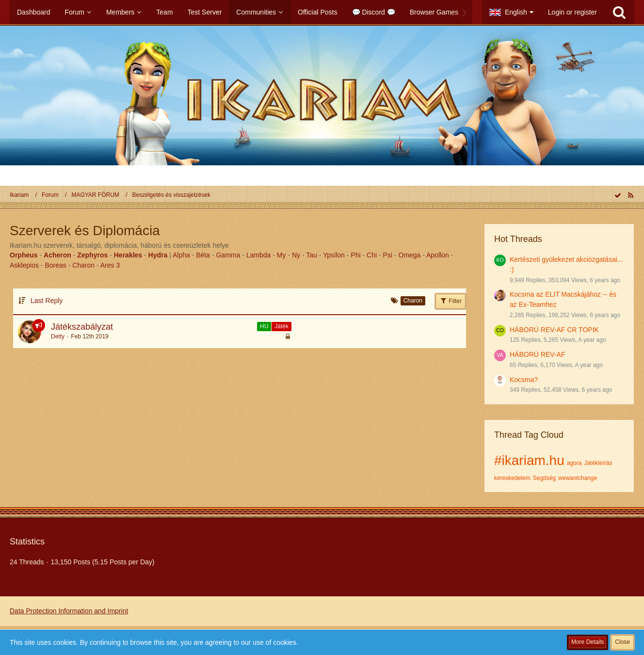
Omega (409, 255)
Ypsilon (334, 255)
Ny (296, 255)
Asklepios (24, 265)
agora (574, 463)
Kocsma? (524, 380)
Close (622, 642)
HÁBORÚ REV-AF (537, 354)
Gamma (228, 255)
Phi (355, 255)
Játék (282, 326)
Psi (388, 255)
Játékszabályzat (82, 327)
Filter (451, 301)
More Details (588, 642)
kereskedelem (512, 478)
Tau (312, 255)
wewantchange (578, 478)
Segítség (544, 478)
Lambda (259, 255)
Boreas (55, 265)
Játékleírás (598, 463)
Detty (58, 336)
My (282, 255)
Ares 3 (110, 265)
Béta (203, 255)
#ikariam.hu (529, 460)
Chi (372, 255)
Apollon (438, 255)
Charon (83, 265)
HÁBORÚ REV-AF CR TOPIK (554, 330)
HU (264, 326)
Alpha (181, 255)
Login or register (572, 12)
